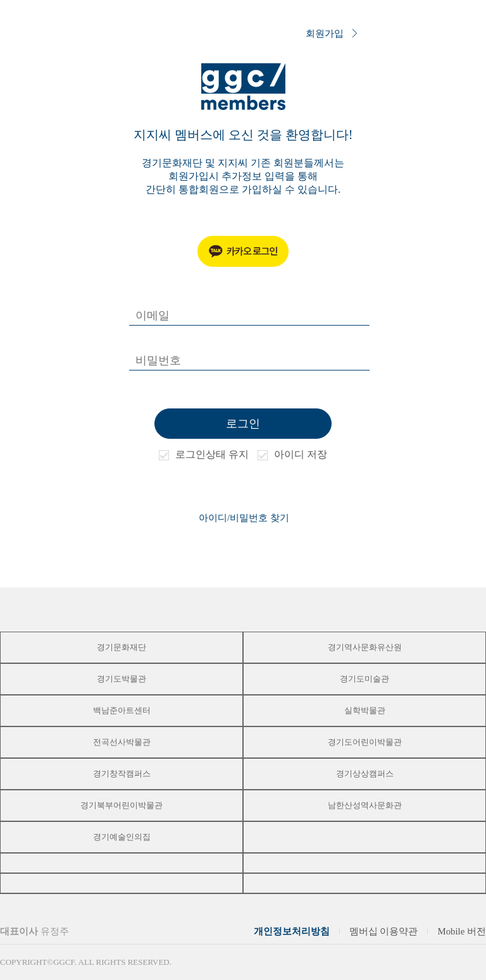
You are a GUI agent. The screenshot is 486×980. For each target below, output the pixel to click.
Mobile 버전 (462, 931)
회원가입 (331, 34)
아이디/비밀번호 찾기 (244, 518)
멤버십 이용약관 (384, 931)
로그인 (243, 424)
